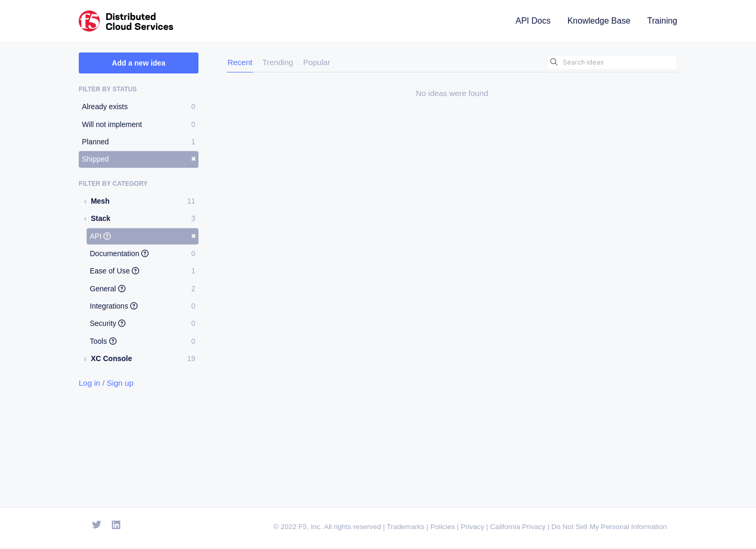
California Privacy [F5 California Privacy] (518, 529)
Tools (143, 341)
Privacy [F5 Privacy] (473, 529)
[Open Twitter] (97, 527)
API (143, 235)
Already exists (139, 107)
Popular (317, 62)
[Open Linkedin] (116, 527)
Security (143, 323)
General (143, 289)
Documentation (143, 254)
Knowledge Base (599, 21)
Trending (278, 62)
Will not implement (139, 124)
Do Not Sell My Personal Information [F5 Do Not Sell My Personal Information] (609, 529)
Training (662, 21)
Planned (139, 142)
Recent (240, 62)
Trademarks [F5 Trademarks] (406, 529)
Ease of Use (143, 271)
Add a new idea (139, 63)
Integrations (143, 306)
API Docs (533, 21)
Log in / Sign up (106, 382)
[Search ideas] (612, 62)
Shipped (139, 159)
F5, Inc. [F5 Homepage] (311, 529)
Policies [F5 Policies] (443, 529)
